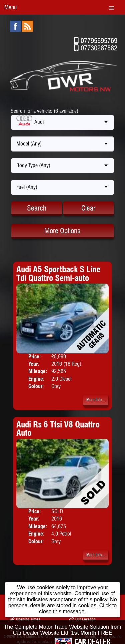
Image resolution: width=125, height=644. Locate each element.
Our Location (82, 619)
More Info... (95, 400)
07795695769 (99, 41)
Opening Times (25, 619)
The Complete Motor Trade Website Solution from (63, 634)
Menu (10, 7)
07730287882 (99, 48)
